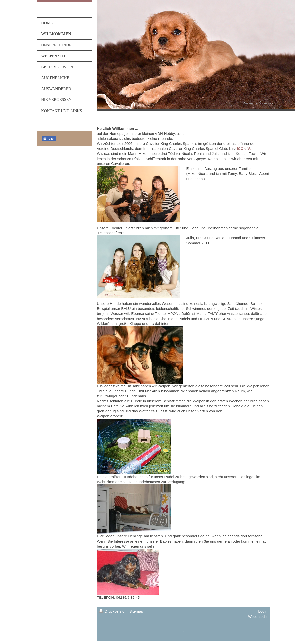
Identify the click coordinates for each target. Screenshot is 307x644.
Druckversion (113, 611)
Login (263, 611)
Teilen (49, 139)
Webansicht (258, 616)
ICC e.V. (244, 149)
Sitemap (136, 611)
